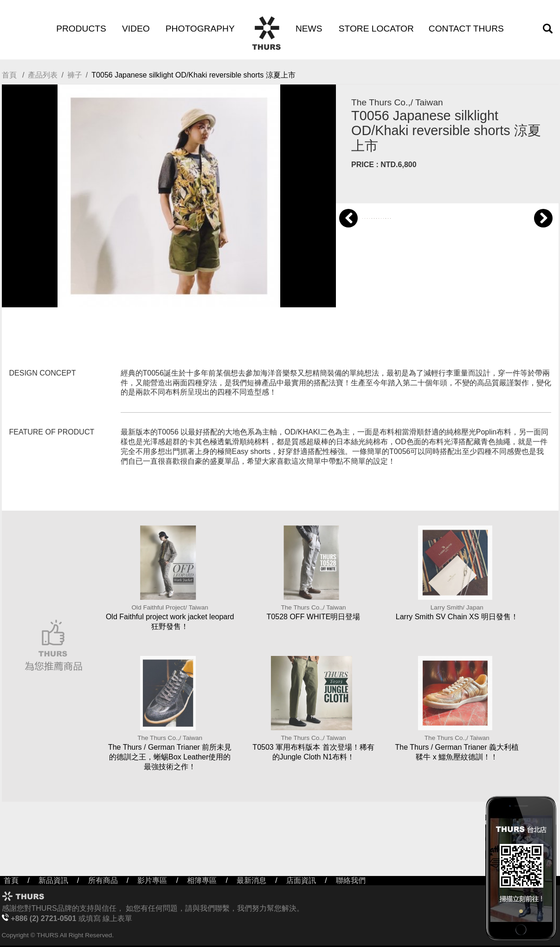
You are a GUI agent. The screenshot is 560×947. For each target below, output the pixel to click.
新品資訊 (53, 880)
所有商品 (103, 880)
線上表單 (117, 918)
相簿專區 (202, 880)
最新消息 (251, 880)
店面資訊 (301, 880)
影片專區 (152, 880)
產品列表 (43, 75)
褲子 (75, 75)
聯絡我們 (351, 880)
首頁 (9, 75)
